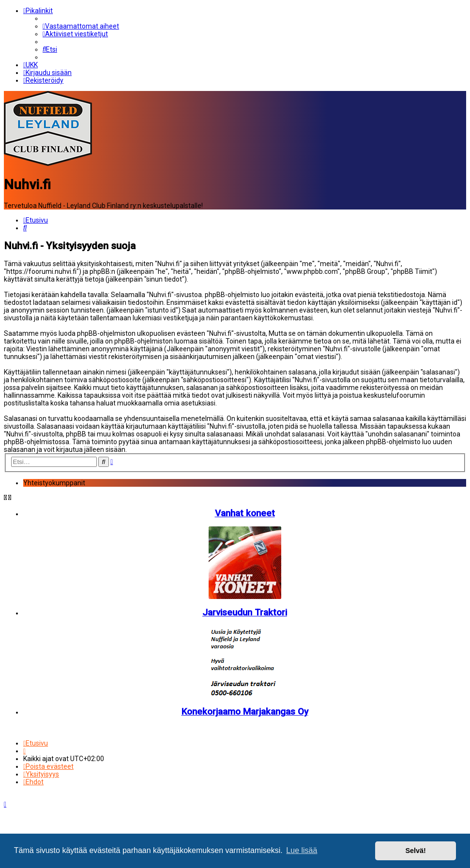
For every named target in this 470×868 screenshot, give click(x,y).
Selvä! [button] (415, 851)
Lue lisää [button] (302, 850)
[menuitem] (81, 26)
